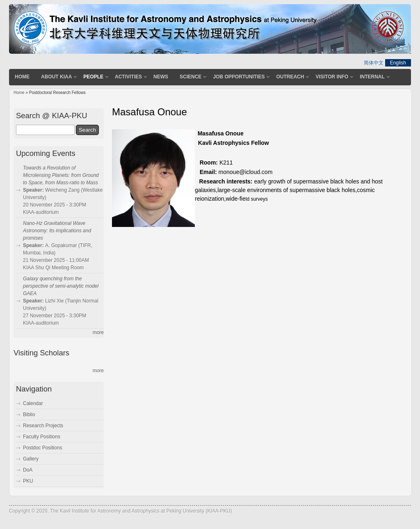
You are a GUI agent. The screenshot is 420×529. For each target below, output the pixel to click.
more (98, 332)
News (161, 77)
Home (22, 77)
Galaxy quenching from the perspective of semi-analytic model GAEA (61, 286)
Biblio (29, 414)
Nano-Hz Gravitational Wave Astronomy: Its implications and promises (57, 231)
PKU (28, 481)
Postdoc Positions (42, 448)
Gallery (31, 459)
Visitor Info (332, 77)
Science (191, 77)
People (93, 77)
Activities (128, 77)
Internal (372, 77)
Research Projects (43, 426)
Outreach (290, 77)
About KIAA (56, 77)
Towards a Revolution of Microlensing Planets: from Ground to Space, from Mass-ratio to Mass (61, 175)
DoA (28, 470)
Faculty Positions (42, 437)
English (398, 63)
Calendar (33, 403)
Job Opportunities (239, 77)
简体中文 (374, 63)
